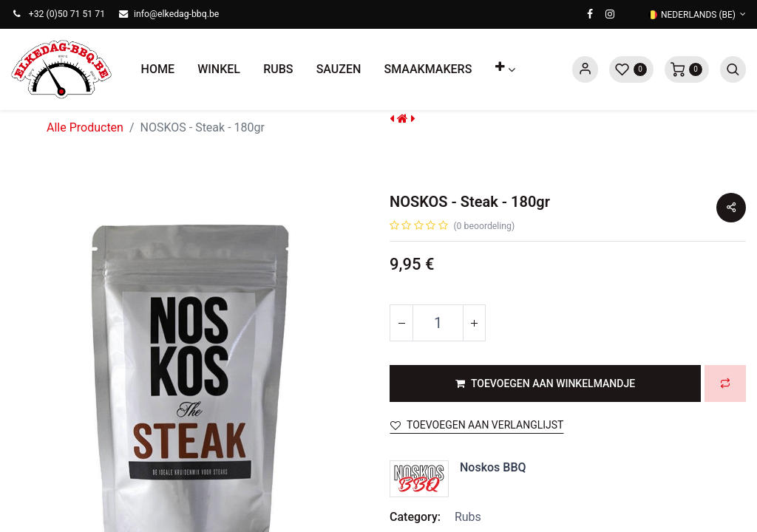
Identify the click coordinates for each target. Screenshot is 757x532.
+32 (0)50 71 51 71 (67, 14)
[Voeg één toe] (474, 323)
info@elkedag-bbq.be (176, 14)
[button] (505, 69)
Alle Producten (85, 127)
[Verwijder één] (401, 323)
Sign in (585, 69)
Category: (415, 517)
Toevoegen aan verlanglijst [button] (477, 425)
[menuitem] (158, 69)
